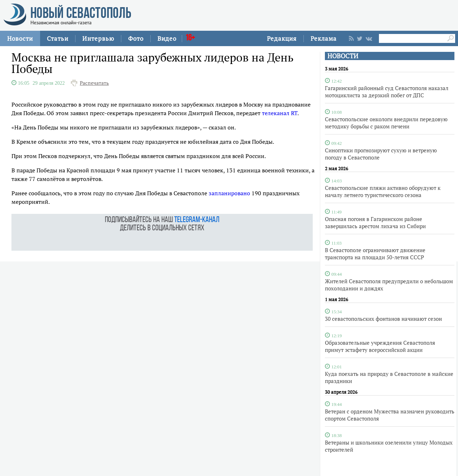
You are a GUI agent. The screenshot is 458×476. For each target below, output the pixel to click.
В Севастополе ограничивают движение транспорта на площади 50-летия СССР (375, 254)
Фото (136, 38)
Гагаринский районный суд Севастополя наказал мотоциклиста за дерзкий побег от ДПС (387, 92)
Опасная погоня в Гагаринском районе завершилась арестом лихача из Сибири (375, 222)
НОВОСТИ (343, 56)
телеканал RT (280, 113)
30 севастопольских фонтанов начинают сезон (383, 319)
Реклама (324, 38)
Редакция (282, 38)
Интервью (98, 38)
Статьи (58, 38)
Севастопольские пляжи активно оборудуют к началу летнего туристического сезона (383, 191)
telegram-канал (197, 220)
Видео (167, 38)
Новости (20, 38)
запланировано (229, 193)
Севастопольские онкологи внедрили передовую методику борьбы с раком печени (386, 123)
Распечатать (94, 83)
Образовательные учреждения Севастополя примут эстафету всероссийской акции (380, 346)
